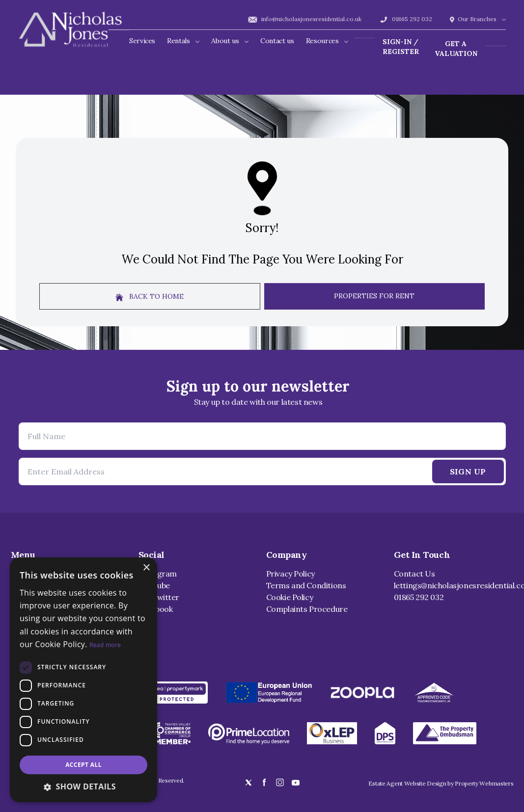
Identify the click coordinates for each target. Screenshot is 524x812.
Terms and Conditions (306, 585)
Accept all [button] (83, 765)
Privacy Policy (290, 574)
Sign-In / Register (401, 47)
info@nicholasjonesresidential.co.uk (304, 19)
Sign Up (468, 471)
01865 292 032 (406, 19)
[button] (83, 786)
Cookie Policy (290, 597)
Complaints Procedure (307, 609)
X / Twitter (159, 597)
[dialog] (83, 680)
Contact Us (414, 574)
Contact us (277, 41)
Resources (327, 41)
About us (230, 41)
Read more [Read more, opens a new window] (105, 645)
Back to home (150, 297)
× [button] (146, 568)
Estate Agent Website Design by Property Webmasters (441, 783)
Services (142, 41)
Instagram (158, 574)
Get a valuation (456, 49)
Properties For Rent (374, 296)
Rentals (183, 41)
